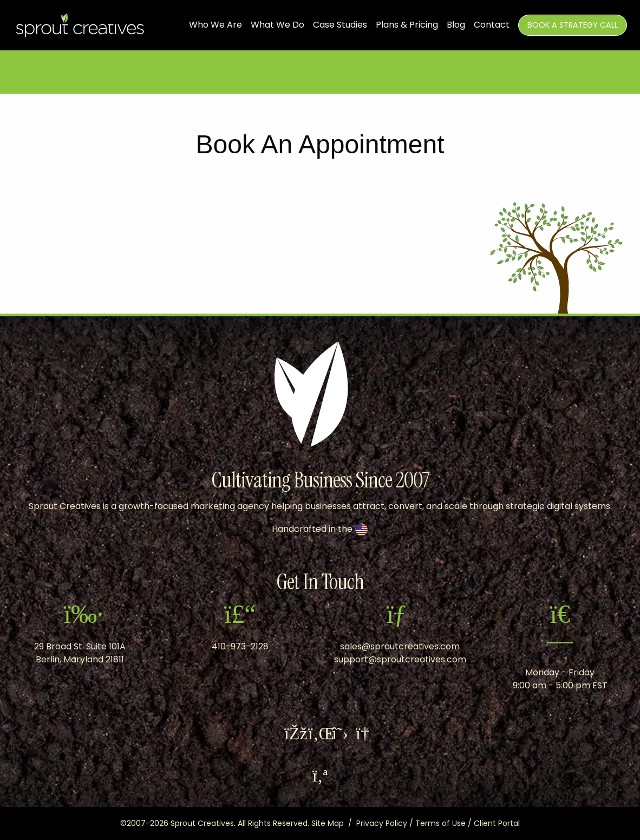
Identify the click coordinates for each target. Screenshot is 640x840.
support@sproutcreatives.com (400, 659)
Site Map (328, 823)
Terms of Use (440, 823)
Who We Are (215, 25)
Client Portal (497, 823)
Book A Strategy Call (573, 25)
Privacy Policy (382, 823)
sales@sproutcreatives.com (400, 646)
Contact (492, 25)
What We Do (277, 25)
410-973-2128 (240, 646)
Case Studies (340, 25)
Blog (456, 25)
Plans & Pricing (407, 25)
